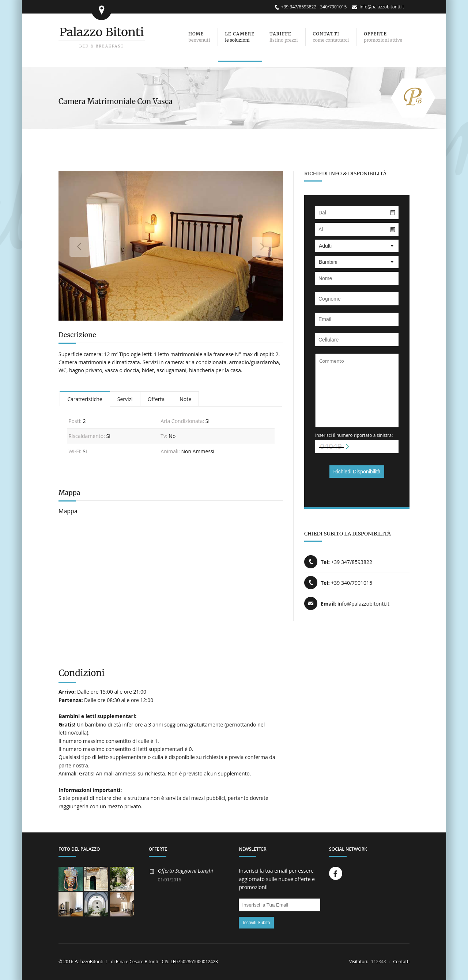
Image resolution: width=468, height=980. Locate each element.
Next (262, 247)
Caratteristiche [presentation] (85, 399)
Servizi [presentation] (125, 399)
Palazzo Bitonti (101, 32)
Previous (80, 247)
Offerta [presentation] (156, 399)
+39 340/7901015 (352, 583)
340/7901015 (333, 7)
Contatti (401, 962)
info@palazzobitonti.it (382, 7)
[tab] (85, 399)
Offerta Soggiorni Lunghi (186, 871)
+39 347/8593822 (299, 7)
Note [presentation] (185, 399)
